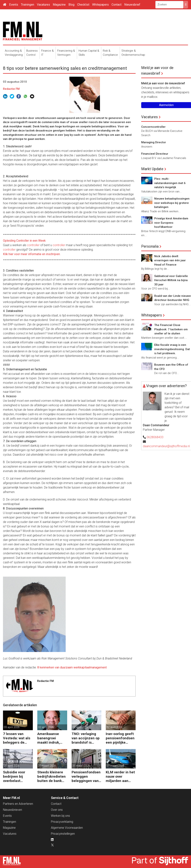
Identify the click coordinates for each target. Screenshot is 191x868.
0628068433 (155, 437)
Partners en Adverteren (18, 804)
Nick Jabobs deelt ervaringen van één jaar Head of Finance (170, 260)
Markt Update (152, 169)
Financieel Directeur (155, 154)
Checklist (83, 5)
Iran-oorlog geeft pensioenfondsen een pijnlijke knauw (120, 738)
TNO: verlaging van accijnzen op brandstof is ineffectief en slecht (86, 738)
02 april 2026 (46, 727)
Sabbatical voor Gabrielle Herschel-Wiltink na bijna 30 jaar (171, 280)
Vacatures (43, 5)
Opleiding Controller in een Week (24, 241)
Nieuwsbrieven (12, 810)
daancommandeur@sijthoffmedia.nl (166, 446)
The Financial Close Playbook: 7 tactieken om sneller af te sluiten (171, 329)
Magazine (59, 5)
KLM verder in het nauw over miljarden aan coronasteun (120, 776)
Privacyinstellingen (63, 834)
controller (33, 245)
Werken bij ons (60, 816)
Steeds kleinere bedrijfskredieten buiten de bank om (51, 776)
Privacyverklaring (62, 822)
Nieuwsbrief (132, 5)
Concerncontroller (153, 127)
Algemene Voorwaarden (67, 828)
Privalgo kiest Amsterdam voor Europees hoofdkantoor (171, 223)
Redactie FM (11, 89)
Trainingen (28, 5)
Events (14, 5)
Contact (116, 5)
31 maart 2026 (47, 766)
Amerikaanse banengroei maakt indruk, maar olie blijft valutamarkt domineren (49, 738)
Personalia (150, 246)
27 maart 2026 (115, 766)
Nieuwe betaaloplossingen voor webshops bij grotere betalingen (172, 203)
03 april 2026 (12, 727)
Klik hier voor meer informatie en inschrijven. (32, 254)
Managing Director (154, 142)
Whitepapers (100, 5)
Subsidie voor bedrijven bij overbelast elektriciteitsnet (16, 776)
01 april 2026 (12, 766)
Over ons (57, 810)
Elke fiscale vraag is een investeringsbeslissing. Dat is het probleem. (172, 349)
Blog (71, 5)
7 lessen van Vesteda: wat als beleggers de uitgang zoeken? (17, 738)
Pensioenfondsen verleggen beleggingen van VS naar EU (86, 776)
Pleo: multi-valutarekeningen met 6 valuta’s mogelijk (170, 183)
